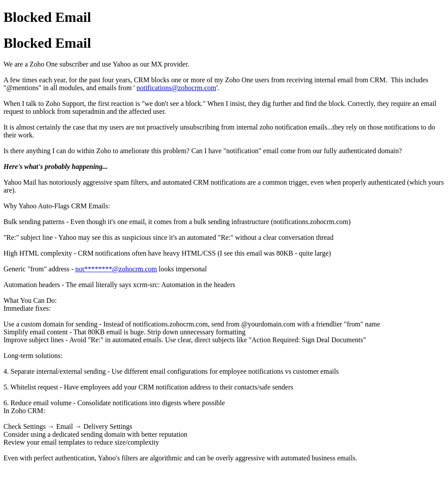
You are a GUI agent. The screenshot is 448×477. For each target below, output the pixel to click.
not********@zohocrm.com (116, 269)
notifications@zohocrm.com (176, 88)
